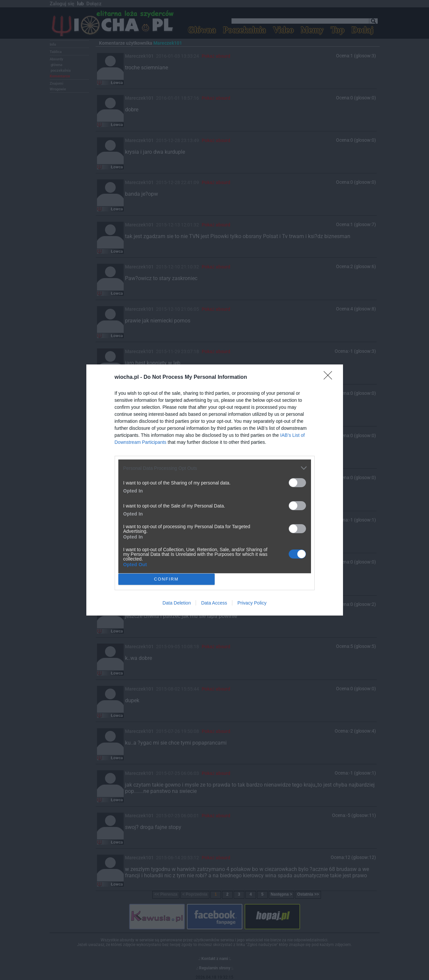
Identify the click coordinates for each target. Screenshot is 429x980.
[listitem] (215, 468)
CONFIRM (166, 579)
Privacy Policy (252, 603)
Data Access (214, 603)
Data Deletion (177, 603)
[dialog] (215, 490)
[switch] (297, 483)
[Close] (330, 377)
